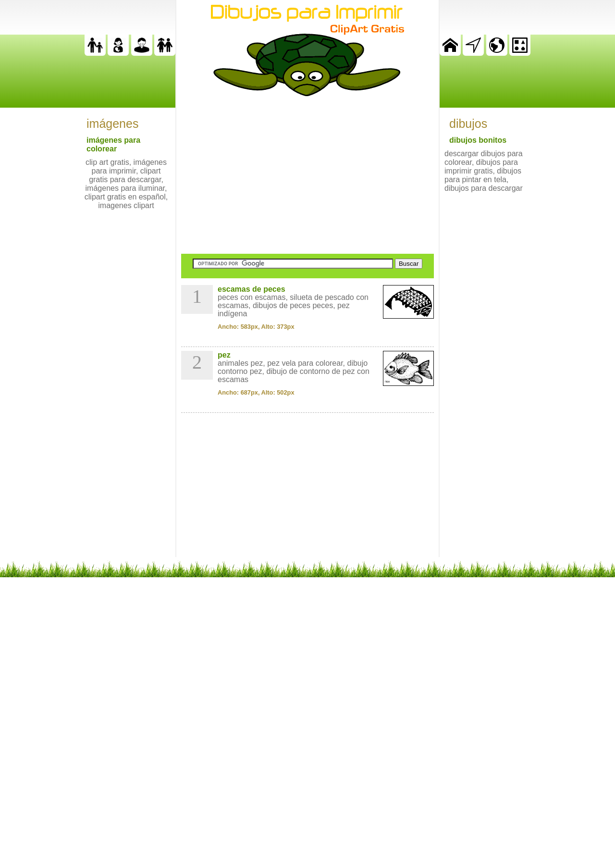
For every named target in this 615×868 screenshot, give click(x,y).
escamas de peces (252, 289)
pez (224, 355)
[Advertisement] (307, 175)
